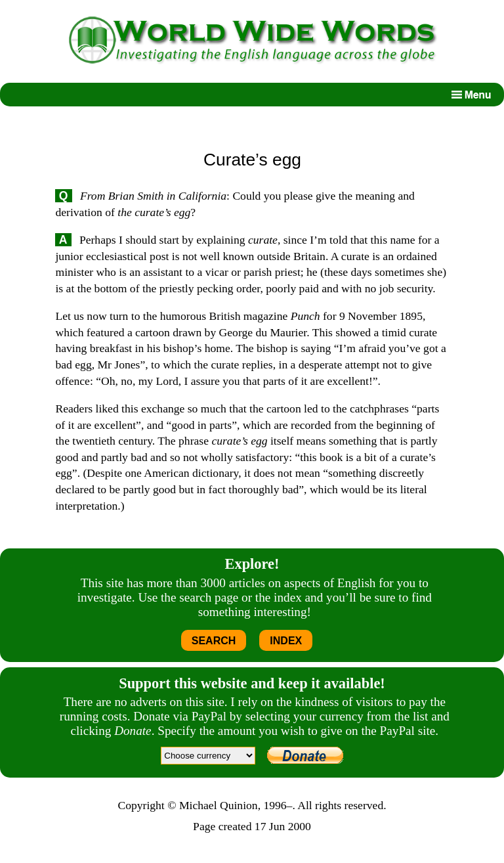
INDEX (286, 641)
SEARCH (214, 641)
